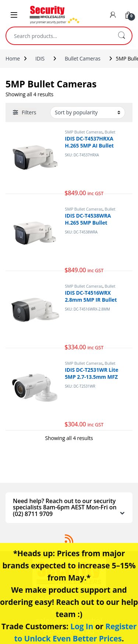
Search (121, 36)
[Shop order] (88, 112)
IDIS (40, 58)
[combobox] (59, 36)
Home (13, 58)
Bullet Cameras (83, 58)
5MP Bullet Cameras (84, 132)
